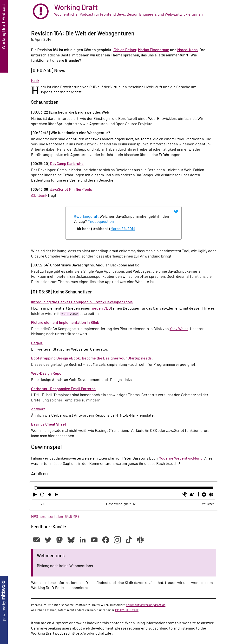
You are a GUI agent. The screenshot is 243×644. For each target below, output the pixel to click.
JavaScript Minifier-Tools (71, 190)
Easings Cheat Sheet (49, 424)
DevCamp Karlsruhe (67, 164)
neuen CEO (101, 308)
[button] (35, 495)
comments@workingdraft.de (146, 605)
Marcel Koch (187, 50)
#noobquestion (101, 222)
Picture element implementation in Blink (65, 323)
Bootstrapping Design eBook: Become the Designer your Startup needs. (92, 358)
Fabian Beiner (125, 50)
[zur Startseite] (124, 11)
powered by (4, 600)
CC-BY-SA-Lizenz (127, 610)
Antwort (38, 409)
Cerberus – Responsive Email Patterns (63, 389)
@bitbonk (39, 196)
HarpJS (37, 343)
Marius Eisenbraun (154, 50)
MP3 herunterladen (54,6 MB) (55, 517)
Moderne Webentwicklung (181, 458)
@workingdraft (86, 217)
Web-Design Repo (46, 373)
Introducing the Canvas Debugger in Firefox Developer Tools (82, 302)
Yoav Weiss (179, 329)
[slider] (36, 488)
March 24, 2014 (123, 229)
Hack (35, 81)
